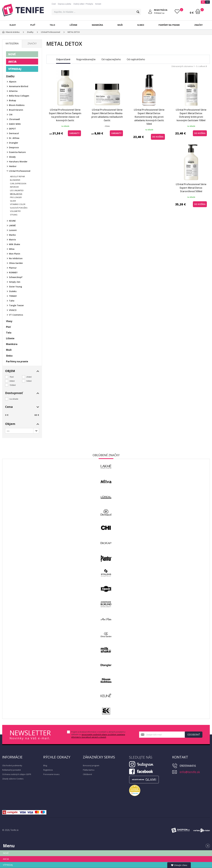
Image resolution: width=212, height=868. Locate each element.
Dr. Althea (14, 138)
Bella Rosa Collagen (19, 96)
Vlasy (13, 25)
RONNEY (13, 272)
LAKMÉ (12, 225)
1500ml (13, 385)
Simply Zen (15, 282)
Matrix (12, 240)
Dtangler (14, 143)
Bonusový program (91, 765)
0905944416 (188, 766)
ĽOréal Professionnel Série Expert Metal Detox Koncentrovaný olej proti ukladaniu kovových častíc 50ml (149, 117)
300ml (12, 381)
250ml (29, 377)
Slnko (141, 25)
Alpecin (13, 82)
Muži (120, 25)
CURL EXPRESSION (18, 184)
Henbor (13, 166)
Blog (45, 765)
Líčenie (73, 25)
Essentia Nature (17, 152)
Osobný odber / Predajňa (83, 4)
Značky (198, 25)
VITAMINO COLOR (18, 204)
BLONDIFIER (15, 180)
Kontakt (98, 4)
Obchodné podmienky (12, 765)
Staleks (13, 291)
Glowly (12, 157)
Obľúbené (87, 774)
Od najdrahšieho (136, 59)
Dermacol (14, 133)
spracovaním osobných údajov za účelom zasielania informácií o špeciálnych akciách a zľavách (98, 736)
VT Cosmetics (16, 315)
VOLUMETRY (15, 211)
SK (203, 2)
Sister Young (15, 287)
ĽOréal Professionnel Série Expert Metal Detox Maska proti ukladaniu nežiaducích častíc (107, 115)
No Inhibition (16, 258)
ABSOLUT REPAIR (17, 176)
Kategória (12, 43)
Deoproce (14, 147)
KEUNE (12, 221)
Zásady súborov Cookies (13, 779)
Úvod (54, 4)
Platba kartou (89, 770)
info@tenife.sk (190, 772)
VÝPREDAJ (15, 69)
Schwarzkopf (16, 277)
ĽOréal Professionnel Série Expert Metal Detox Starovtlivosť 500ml (191, 188)
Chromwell (14, 119)
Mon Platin (15, 254)
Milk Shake (15, 244)
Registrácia (48, 770)
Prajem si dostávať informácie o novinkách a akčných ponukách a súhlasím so (98, 735)
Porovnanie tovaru (51, 774)
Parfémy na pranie (169, 25)
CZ (208, 2)
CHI (11, 115)
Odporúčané (63, 59)
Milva (12, 249)
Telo (52, 25)
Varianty (74, 133)
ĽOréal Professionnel (20, 171)
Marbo (12, 235)
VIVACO (13, 310)
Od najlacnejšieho (111, 59)
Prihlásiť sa (159, 13)
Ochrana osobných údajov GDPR (17, 774)
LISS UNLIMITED (17, 190)
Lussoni (13, 230)
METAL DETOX (16, 194)
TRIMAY (13, 296)
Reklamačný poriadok (11, 770)
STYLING (14, 215)
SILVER (13, 201)
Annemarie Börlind (19, 86)
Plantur (13, 268)
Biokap (13, 100)
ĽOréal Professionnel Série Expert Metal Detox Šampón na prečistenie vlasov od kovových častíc (65, 115)
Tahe (12, 301)
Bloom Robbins (17, 105)
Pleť (33, 25)
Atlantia (13, 91)
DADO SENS (15, 124)
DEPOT (12, 129)
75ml (11, 377)
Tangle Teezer (16, 305)
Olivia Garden (16, 263)
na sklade (14, 399)
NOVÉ (12, 54)
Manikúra (97, 25)
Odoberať (194, 735)
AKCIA (12, 62)
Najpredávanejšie (86, 59)
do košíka (158, 137)
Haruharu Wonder (18, 162)
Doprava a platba (64, 4)
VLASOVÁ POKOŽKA (19, 208)
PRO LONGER (16, 197)
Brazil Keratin (16, 110)
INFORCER (14, 187)
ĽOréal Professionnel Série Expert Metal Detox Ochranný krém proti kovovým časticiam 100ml (191, 115)
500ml (29, 381)
